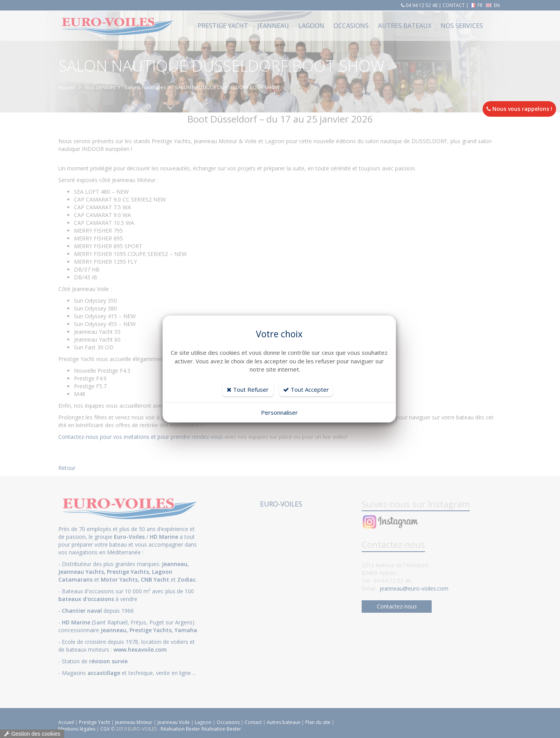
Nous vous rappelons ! (519, 109)
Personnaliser (279, 412)
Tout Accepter (306, 389)
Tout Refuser (248, 389)
